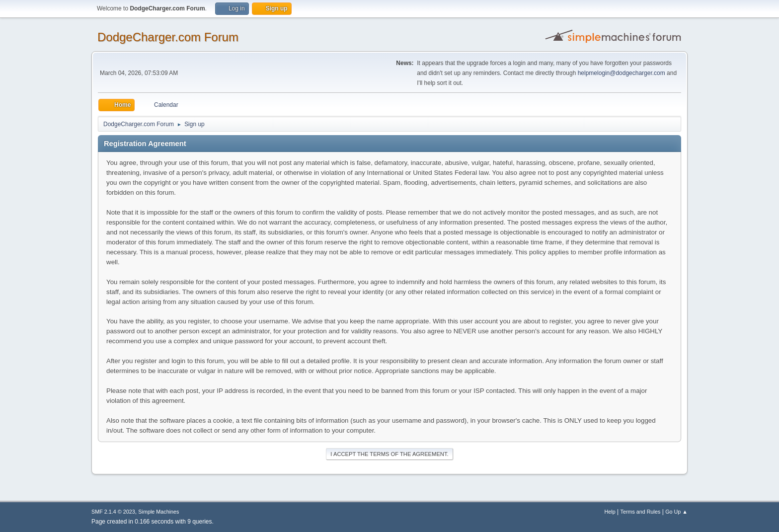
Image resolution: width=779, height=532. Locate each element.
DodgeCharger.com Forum (168, 37)
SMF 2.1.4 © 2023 (113, 512)
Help (610, 512)
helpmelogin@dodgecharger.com (622, 73)
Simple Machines (158, 512)
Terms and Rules (641, 512)
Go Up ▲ (676, 512)
